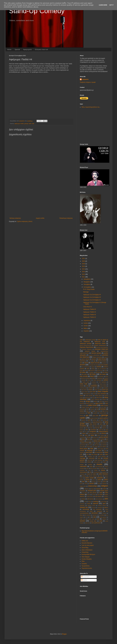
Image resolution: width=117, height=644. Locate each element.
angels (93, 367)
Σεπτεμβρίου (88, 287)
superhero (100, 507)
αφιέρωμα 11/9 (100, 342)
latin (105, 451)
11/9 (81, 340)
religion (105, 486)
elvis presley (95, 407)
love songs (94, 454)
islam (86, 435)
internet (104, 433)
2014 (84, 269)
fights (87, 411)
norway (96, 470)
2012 (84, 274)
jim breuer (95, 439)
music (99, 464)
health (104, 426)
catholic (106, 380)
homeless (93, 430)
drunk (95, 401)
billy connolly (84, 376)
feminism (103, 409)
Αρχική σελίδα (40, 218)
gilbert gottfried (104, 418)
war (98, 519)
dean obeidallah (102, 394)
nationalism (83, 466)
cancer (89, 380)
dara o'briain (85, 392)
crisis (96, 388)
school (83, 499)
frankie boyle (103, 413)
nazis (91, 466)
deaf (94, 394)
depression (88, 398)
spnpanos (85, 79)
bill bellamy (91, 372)
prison (104, 482)
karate (88, 447)
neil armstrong (99, 467)
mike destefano (99, 460)
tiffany (81, 515)
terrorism (95, 513)
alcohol (82, 365)
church (82, 386)
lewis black (89, 452)
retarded (98, 489)
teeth (91, 511)
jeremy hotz (96, 437)
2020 (84, 261)
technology (86, 509)
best (105, 370)
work (101, 521)
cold (87, 386)
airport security (95, 363)
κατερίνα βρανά (90, 351)
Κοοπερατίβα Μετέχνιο (88, 554)
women (82, 521)
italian (92, 435)
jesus (83, 439)
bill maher (103, 374)
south (89, 503)
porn (83, 482)
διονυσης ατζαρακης (87, 349)
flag (92, 411)
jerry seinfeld (104, 437)
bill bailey (83, 372)
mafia (101, 454)
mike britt (90, 460)
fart (87, 409)
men (99, 458)
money (89, 462)
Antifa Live (85, 541)
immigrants (93, 432)
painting (84, 476)
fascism (93, 409)
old (90, 472)
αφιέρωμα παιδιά (19, 124)
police (99, 480)
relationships (93, 486)
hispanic (104, 428)
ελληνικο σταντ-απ (101, 349)
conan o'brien (103, 386)
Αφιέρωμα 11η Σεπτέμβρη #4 (92, 295)
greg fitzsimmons (98, 422)
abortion (94, 359)
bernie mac (100, 370)
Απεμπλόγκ (85, 552)
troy (86, 517)
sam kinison (98, 496)
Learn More (103, 5)
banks (81, 370)
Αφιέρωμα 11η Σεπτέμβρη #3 (92, 297)
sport (104, 503)
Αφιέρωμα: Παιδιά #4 (90, 312)
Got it (111, 5)
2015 (84, 266)
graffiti (105, 420)
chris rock (84, 384)
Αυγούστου (87, 321)
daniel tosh (105, 390)
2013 (84, 272)
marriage (83, 458)
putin (81, 484)
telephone (99, 511)
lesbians (82, 452)
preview (94, 482)
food (89, 413)
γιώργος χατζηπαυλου (100, 345)
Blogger (64, 634)
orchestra (82, 474)
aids (81, 363)
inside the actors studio (94, 433)
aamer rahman (85, 359)
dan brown (84, 390)
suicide (93, 507)
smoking (96, 501)
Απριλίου (86, 331)
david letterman (87, 394)
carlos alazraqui (97, 380)
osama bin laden (91, 474)
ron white (100, 495)
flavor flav (98, 411)
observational (83, 472)
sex (106, 499)
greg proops (93, 424)
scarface (106, 496)
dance (91, 390)
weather (104, 519)
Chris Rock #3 (87, 307)
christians (94, 384)
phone (88, 480)
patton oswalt (89, 478)
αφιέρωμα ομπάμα (86, 343)
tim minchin (88, 515)
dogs (93, 398)
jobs (92, 443)
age (94, 361)
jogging (97, 443)
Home (9, 49)
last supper (98, 451)
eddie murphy (104, 405)
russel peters (90, 496)
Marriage (86, 292)
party (101, 476)
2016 (84, 264)
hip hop (97, 428)
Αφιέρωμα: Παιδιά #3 (90, 315)
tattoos (106, 507)
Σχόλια (84, 580)
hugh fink (101, 430)
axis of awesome (102, 369)
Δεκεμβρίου (87, 279)
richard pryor (104, 491)
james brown (101, 435)
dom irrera (99, 398)
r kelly (86, 484)
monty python (97, 462)
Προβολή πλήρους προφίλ (88, 82)
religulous (87, 489)
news (87, 468)
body (107, 376)
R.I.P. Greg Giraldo (89, 289)
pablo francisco (103, 474)
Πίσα (83, 561)
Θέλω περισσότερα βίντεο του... (91, 107)
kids (33, 124)
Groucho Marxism (87, 543)
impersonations (103, 432)
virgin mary (83, 519)
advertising (83, 361)
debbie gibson (98, 396)
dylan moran (99, 403)
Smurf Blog (85, 548)
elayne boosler (86, 407)
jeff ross (89, 437)
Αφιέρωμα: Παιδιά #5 (90, 309)
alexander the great (93, 365)
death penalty (89, 396)
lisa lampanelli (99, 452)
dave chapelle (103, 391)
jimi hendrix (89, 441)
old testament (97, 472)
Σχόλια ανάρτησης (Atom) (25, 221)
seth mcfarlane (99, 499)
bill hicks (93, 374)
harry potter (97, 426)
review (104, 489)
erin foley (104, 407)
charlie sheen (86, 382)
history (81, 430)
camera (106, 378)
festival (82, 411)
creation (90, 388)
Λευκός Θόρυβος (87, 559)
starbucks (82, 505)
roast (101, 493)
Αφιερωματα (27, 49)
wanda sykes (91, 519)
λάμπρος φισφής (96, 353)
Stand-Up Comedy (37, 11)
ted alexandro (97, 509)
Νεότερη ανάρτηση (15, 218)
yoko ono (87, 523)
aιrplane (106, 357)
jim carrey (102, 439)
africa (90, 361)
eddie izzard (92, 405)
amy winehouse (86, 367)
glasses (84, 420)
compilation (94, 386)
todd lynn (95, 515)
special (96, 503)
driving (82, 401)
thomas (104, 513)
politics (106, 480)
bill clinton (105, 372)
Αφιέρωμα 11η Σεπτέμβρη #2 (92, 300)
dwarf (101, 402)
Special (17, 49)
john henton (104, 443)
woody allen (93, 521)
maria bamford (102, 456)
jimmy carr (97, 441)
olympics (104, 472)
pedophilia (100, 478)
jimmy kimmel (85, 443)
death (81, 396)
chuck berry (103, 384)
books (93, 378)
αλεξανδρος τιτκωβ (90, 340)
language (90, 451)
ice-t (86, 432)
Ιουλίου (86, 323)
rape (99, 484)
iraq (81, 435)
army (93, 369)
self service (90, 499)
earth (107, 403)
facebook (82, 409)
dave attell (93, 392)
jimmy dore (105, 441)
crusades (106, 388)
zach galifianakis (96, 523)
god (89, 420)
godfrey (95, 420)
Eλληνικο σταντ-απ (42, 49)
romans (94, 495)
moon (104, 462)
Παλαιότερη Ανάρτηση (66, 218)
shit (85, 502)
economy (84, 405)
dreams (104, 399)
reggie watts (83, 486)
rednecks (104, 484)
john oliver (90, 445)
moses (82, 465)
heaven (82, 428)
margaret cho (91, 456)
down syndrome (95, 399)
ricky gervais (93, 493)
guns (101, 424)
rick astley (85, 493)
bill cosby (84, 374)
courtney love (83, 388)
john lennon (83, 445)
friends (82, 416)
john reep (97, 445)
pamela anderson (93, 476)
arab (88, 369)
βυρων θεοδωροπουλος (86, 345)
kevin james (84, 449)
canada (83, 380)
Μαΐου (86, 328)
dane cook (97, 390)
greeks (82, 422)
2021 (84, 258)
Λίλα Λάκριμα (85, 557)
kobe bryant (101, 449)
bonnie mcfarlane (86, 378)
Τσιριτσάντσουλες (87, 568)
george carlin (28, 124)
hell (87, 428)
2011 (84, 277)
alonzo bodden (104, 365)
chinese (94, 382)
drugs (88, 401)
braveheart (100, 378)
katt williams (103, 447)
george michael (94, 418)
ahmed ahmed (102, 361)
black (92, 376)
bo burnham (101, 376)
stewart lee (84, 507)
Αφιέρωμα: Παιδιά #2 (90, 317)
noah (89, 470)
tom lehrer (102, 515)
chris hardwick (102, 382)
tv (90, 517)
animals (99, 367)
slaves (90, 502)
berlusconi (93, 370)
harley (90, 426)
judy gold (82, 447)
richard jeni (92, 491)
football (95, 413)
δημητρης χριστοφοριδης (102, 347)
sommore (82, 504)
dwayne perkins (90, 403)
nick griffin (101, 468)
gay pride (96, 415)
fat (97, 409)
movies (90, 465)
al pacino (104, 363)
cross (100, 388)
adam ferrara (102, 359)
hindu (91, 428)
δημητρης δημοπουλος (87, 347)
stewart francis (102, 505)
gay (87, 415)
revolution (83, 491)
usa (94, 517)
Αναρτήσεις (85, 577)
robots (89, 495)
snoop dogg (104, 502)
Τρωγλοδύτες (86, 566)
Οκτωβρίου (87, 284)
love (88, 454)
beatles (86, 370)
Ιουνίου (86, 326)
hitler (87, 430)
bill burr (98, 372)
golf (100, 420)
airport (86, 363)
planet (94, 480)
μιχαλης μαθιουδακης (94, 355)
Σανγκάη (84, 564)
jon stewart (104, 445)
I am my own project (88, 545)
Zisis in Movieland (87, 550)
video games (103, 517)
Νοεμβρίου (87, 282)
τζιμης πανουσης (97, 357)
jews (89, 439)
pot (88, 482)
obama (103, 470)
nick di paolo (94, 468)
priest (99, 482)
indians (84, 433)
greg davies (88, 422)
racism (91, 483)
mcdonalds (92, 458)
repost (92, 489)
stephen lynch (91, 505)
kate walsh (95, 447)
